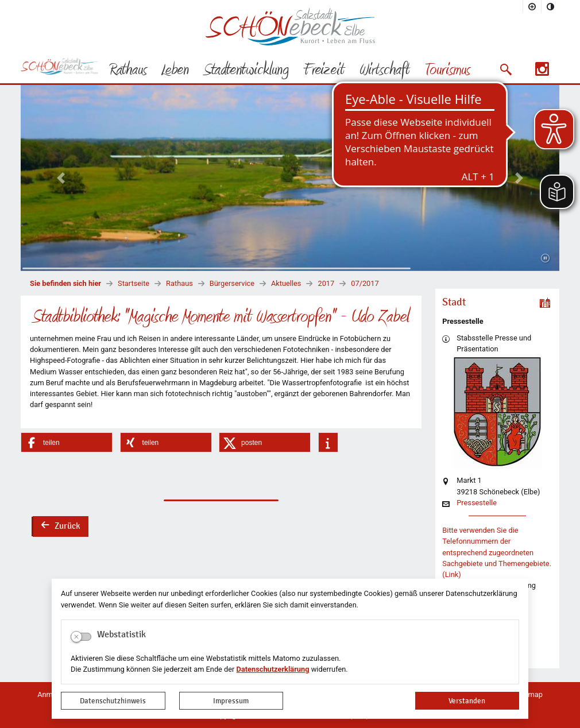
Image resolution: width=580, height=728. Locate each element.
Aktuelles (286, 283)
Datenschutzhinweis (113, 701)
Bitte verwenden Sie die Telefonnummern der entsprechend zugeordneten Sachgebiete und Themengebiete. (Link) (497, 552)
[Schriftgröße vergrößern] (532, 6)
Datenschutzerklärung (273, 669)
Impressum (231, 701)
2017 (326, 283)
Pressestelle (477, 503)
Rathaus (179, 283)
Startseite (134, 283)
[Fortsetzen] (545, 258)
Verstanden (467, 701)
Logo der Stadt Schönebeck (290, 26)
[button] (506, 69)
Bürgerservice (232, 283)
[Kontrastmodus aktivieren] (551, 6)
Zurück (60, 527)
